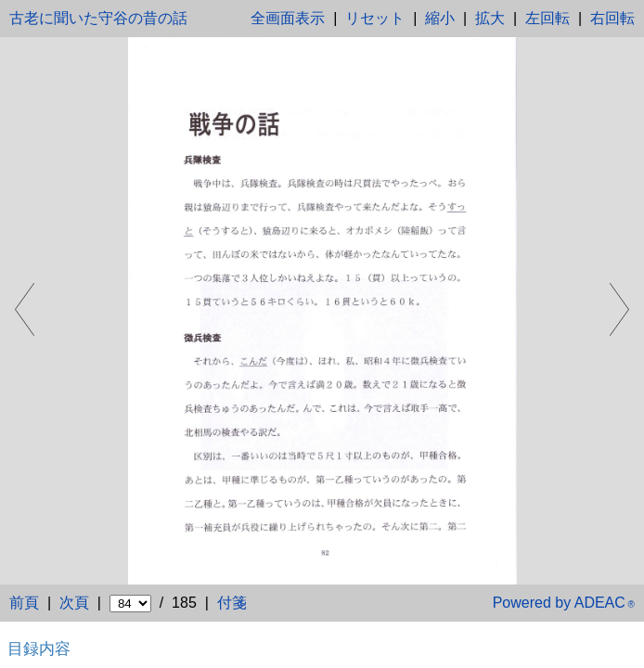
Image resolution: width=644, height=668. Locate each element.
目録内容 (39, 649)
